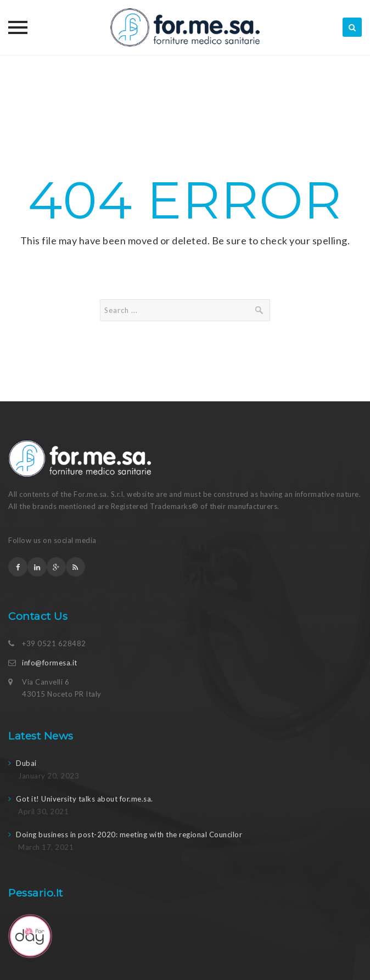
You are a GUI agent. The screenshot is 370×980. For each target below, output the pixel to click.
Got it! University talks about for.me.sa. (85, 799)
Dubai (26, 763)
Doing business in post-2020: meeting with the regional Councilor (129, 835)
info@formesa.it (50, 663)
